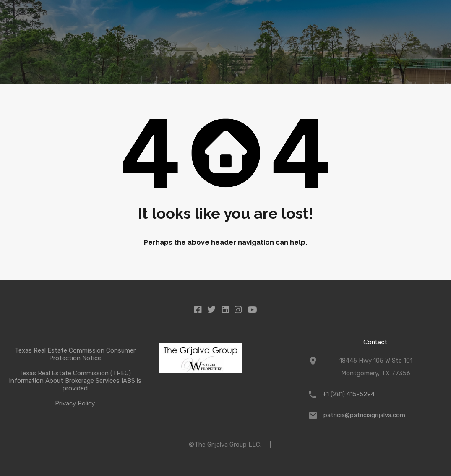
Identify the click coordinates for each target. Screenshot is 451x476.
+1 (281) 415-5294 (349, 394)
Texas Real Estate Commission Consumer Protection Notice (75, 354)
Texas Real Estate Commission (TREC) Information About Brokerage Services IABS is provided (75, 381)
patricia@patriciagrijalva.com (364, 415)
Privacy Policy (75, 403)
